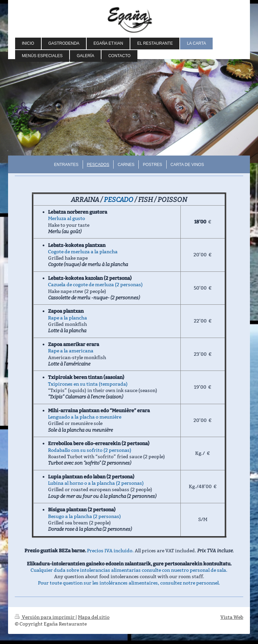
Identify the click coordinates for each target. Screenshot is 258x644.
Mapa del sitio (94, 617)
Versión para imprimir (45, 617)
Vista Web (232, 617)
